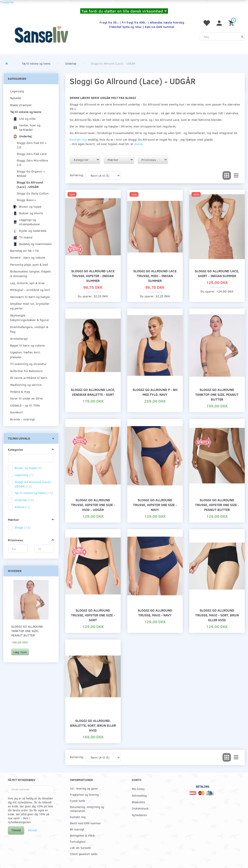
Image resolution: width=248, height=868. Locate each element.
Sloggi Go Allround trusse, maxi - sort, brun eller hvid (217, 615)
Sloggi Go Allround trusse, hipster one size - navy (155, 505)
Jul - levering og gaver (84, 788)
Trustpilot (7, 2)
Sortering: (77, 175)
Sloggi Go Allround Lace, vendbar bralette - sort (93, 392)
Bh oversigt (77, 829)
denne (139, 144)
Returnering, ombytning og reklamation (87, 809)
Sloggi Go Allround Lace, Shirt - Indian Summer (217, 273)
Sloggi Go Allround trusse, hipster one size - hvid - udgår (93, 505)
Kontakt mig (78, 139)
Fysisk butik (77, 801)
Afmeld (33, 830)
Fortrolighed (78, 842)
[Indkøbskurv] (232, 23)
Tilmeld (16, 830)
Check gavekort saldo (84, 854)
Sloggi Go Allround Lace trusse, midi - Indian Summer (155, 276)
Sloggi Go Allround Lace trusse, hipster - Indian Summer (93, 276)
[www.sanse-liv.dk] (41, 34)
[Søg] (242, 37)
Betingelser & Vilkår (83, 835)
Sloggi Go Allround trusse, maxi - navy (155, 613)
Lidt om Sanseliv (80, 848)
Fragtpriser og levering (84, 794)
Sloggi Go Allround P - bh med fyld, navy (155, 392)
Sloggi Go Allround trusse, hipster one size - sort (93, 615)
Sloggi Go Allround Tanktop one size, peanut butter (27, 631)
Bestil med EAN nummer (85, 823)
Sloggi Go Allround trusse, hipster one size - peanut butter (217, 505)
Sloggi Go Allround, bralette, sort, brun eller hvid (93, 725)
